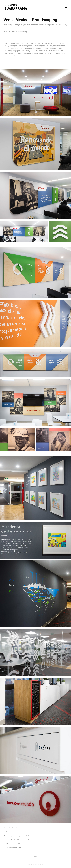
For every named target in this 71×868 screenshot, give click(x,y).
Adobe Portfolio (39, 864)
